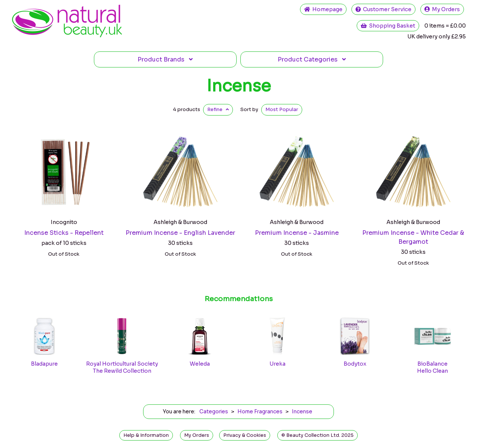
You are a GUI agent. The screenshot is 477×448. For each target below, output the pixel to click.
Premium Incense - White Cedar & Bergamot (413, 237)
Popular (282, 110)
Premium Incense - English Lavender (180, 233)
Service (383, 9)
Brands (165, 59)
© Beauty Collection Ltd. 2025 (318, 435)
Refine (218, 110)
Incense (239, 86)
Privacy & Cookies (245, 435)
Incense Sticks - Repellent (64, 233)
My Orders (442, 9)
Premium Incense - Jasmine (297, 233)
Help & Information (146, 435)
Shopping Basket (388, 26)
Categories (312, 59)
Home (323, 9)
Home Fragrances (260, 412)
